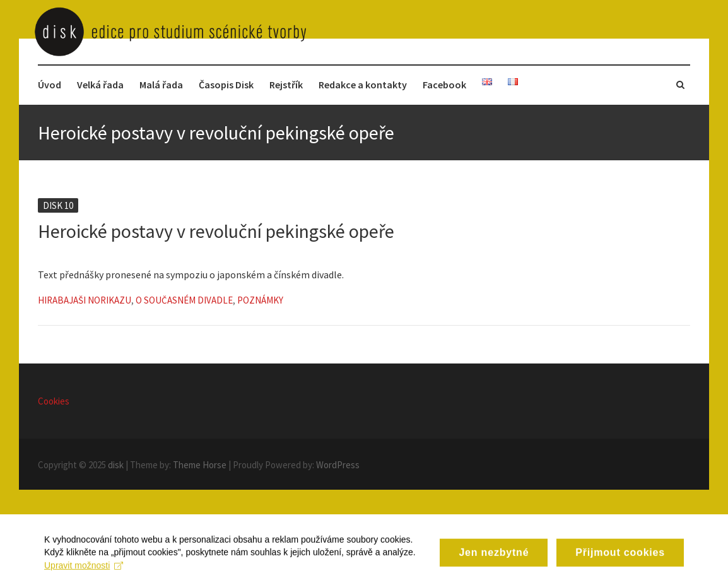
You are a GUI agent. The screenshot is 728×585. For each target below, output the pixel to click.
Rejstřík (286, 85)
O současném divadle (184, 300)
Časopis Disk (226, 85)
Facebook (444, 85)
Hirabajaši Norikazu (85, 300)
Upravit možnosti (84, 572)
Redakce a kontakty (363, 85)
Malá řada (161, 85)
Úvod (50, 85)
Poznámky (260, 300)
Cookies (54, 401)
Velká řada (100, 85)
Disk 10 (58, 205)
